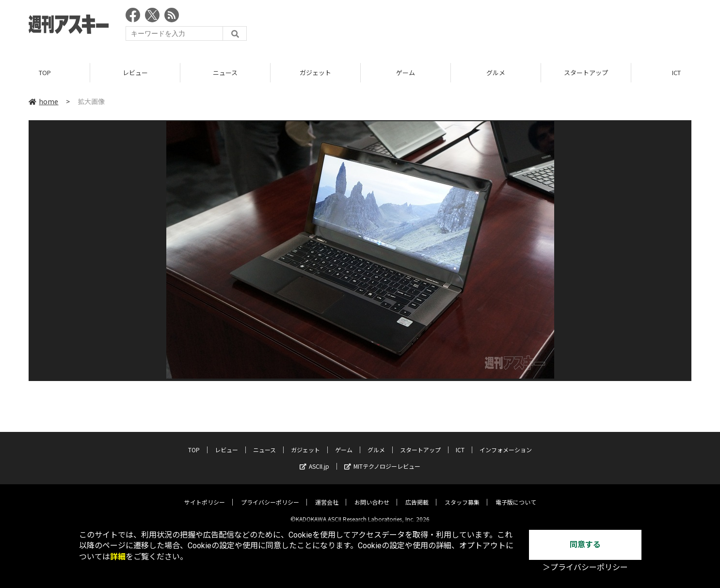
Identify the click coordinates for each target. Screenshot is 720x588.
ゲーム (406, 72)
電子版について (516, 495)
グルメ (496, 72)
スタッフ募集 (462, 495)
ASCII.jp (314, 459)
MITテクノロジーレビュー (382, 459)
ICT (460, 442)
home (43, 101)
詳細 (118, 557)
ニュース (225, 72)
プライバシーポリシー (270, 495)
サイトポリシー (205, 495)
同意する (585, 545)
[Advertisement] (515, 27)
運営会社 (327, 495)
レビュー (135, 72)
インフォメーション (506, 442)
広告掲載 (417, 495)
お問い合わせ (372, 495)
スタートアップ (586, 72)
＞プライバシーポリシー (585, 567)
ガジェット (315, 72)
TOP (45, 72)
